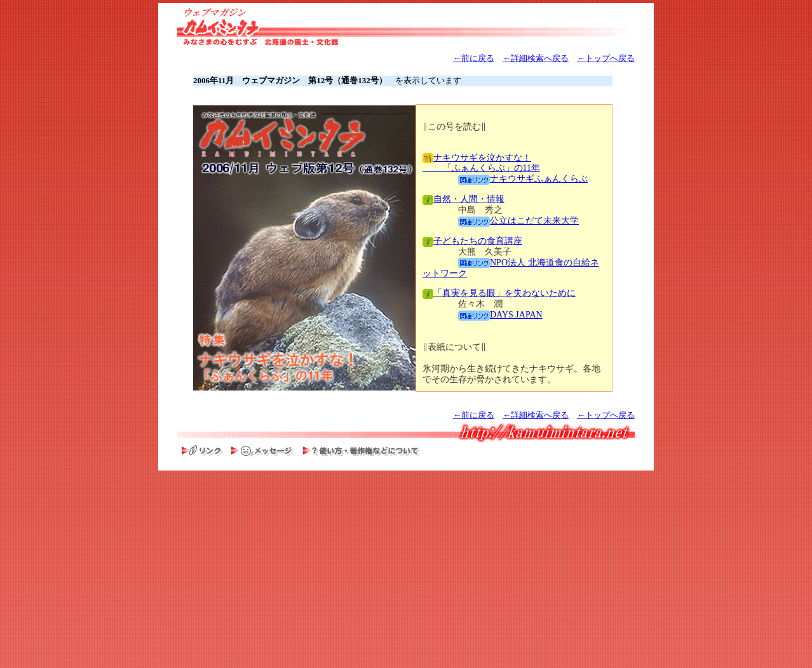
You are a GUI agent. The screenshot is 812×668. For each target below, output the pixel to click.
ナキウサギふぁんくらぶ (523, 179)
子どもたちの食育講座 (472, 241)
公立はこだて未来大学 (518, 221)
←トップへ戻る (606, 58)
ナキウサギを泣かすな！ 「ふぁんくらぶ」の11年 (481, 163)
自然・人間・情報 (464, 199)
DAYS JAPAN (500, 315)
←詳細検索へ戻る (536, 58)
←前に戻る (474, 58)
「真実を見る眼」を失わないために (499, 293)
